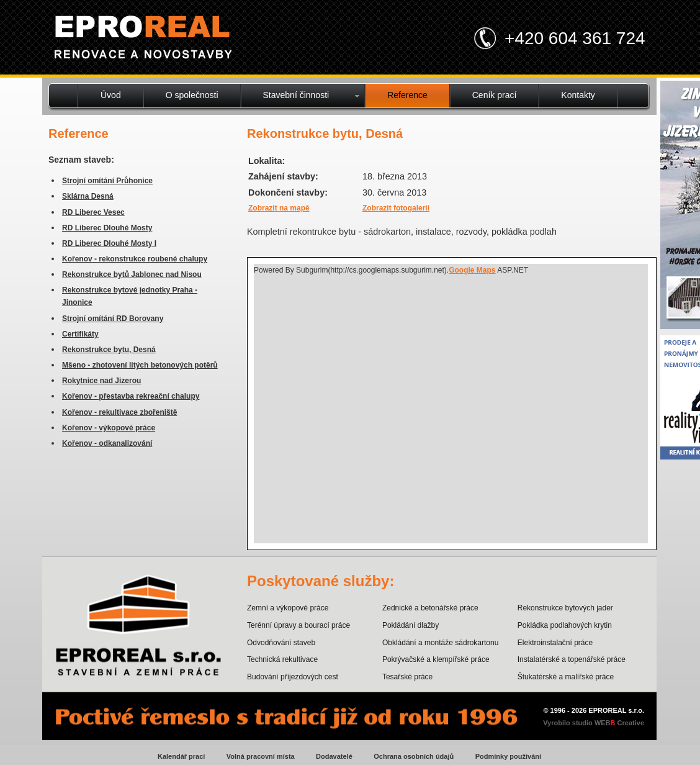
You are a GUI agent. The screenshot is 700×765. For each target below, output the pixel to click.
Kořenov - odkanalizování (107, 443)
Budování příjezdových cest (293, 677)
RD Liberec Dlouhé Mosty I (109, 243)
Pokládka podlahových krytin (565, 625)
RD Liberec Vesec (93, 212)
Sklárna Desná (88, 196)
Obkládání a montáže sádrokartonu (440, 643)
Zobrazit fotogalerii (396, 208)
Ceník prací (495, 95)
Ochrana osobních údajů (414, 756)
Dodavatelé (334, 756)
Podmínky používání (508, 756)
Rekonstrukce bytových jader (565, 608)
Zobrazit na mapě (279, 208)
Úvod (111, 95)
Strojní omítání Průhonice (107, 181)
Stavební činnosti (296, 95)
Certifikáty (80, 334)
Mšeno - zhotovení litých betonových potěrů (140, 365)
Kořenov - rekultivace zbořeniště (119, 412)
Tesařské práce (407, 677)
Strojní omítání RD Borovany (113, 319)
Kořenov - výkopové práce (109, 428)
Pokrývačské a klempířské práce (436, 659)
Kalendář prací (181, 756)
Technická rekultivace (282, 659)
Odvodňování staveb (281, 643)
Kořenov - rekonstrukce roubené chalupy (135, 259)
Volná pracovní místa (261, 756)
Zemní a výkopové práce (288, 608)
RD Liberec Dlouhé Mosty (107, 228)
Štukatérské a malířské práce (566, 677)
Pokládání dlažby (411, 625)
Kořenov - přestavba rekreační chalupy (131, 396)
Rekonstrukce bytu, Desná (109, 350)
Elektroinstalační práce (555, 643)
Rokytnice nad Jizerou (101, 381)
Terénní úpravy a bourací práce (298, 625)
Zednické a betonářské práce (430, 608)
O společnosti (192, 95)
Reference (407, 95)
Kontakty (578, 95)
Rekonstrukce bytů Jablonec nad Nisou (132, 274)
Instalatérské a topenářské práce (572, 659)
